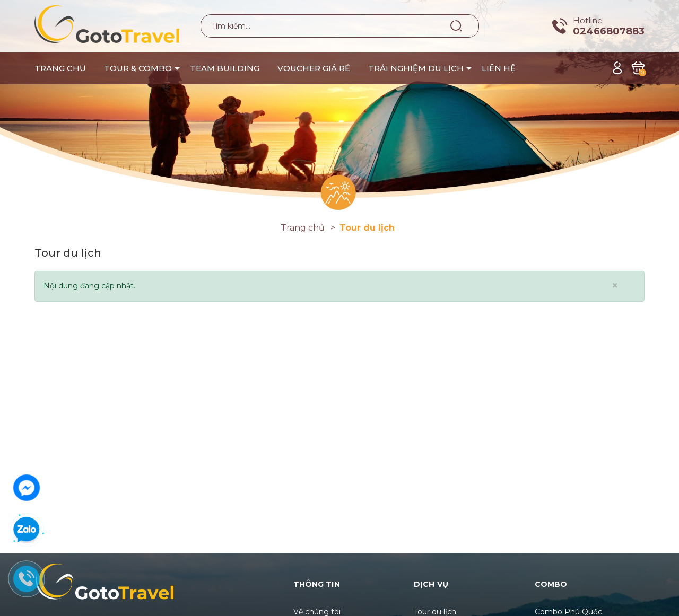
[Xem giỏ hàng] (638, 67)
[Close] (615, 285)
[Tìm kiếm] (456, 25)
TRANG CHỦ (60, 68)
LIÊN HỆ (499, 68)
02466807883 (609, 31)
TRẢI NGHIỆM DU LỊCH (416, 68)
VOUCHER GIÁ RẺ (314, 68)
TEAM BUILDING (225, 68)
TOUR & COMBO (138, 68)
